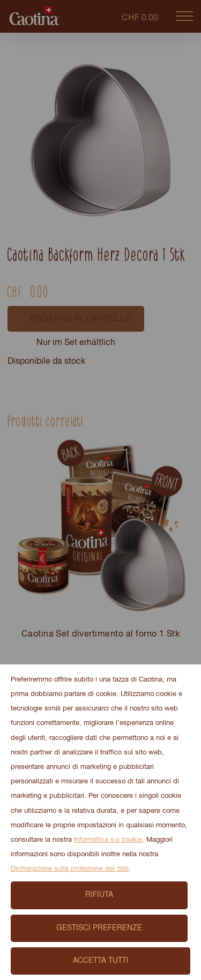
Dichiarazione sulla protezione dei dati (70, 869)
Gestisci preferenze (99, 928)
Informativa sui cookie (108, 840)
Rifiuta (99, 895)
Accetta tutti (101, 961)
